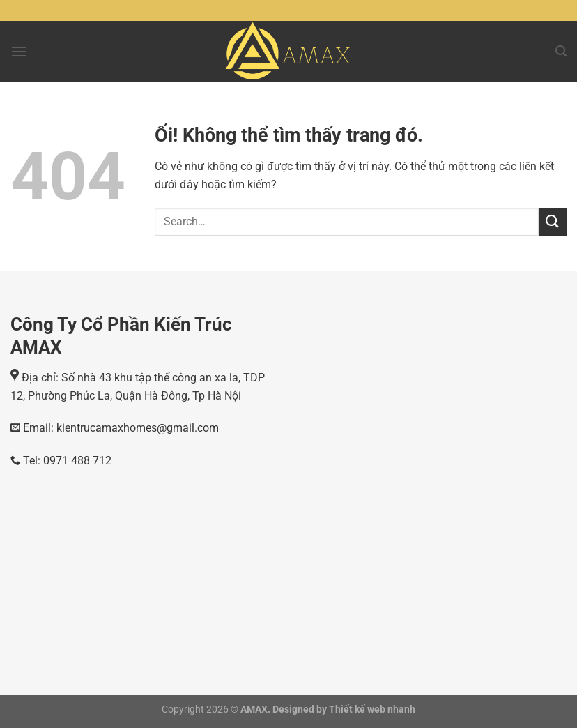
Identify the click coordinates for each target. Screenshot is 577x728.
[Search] (561, 51)
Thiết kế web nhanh (371, 710)
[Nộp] (553, 221)
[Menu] (19, 51)
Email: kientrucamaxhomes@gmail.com (120, 428)
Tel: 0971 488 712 (61, 461)
